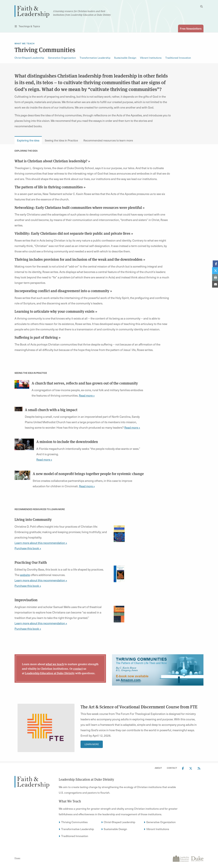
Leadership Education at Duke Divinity (50, 673)
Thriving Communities (74, 822)
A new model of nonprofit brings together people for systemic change (88, 474)
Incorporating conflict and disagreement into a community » (63, 291)
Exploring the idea (28, 140)
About (158, 768)
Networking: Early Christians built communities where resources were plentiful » (80, 207)
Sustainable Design (125, 58)
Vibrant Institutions (151, 58)
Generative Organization (62, 58)
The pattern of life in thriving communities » (50, 187)
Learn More (92, 744)
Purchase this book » (28, 548)
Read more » (87, 396)
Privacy (17, 858)
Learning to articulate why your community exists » (56, 311)
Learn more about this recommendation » (41, 543)
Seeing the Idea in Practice (61, 140)
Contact (172, 768)
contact (78, 669)
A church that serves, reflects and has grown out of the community (85, 383)
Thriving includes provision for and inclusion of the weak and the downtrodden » (80, 259)
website (25, 575)
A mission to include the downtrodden (67, 442)
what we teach (55, 664)
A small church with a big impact (51, 410)
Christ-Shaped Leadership (29, 58)
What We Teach (25, 44)
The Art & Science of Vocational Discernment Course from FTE (139, 707)
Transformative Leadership (95, 58)
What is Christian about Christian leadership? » (52, 161)
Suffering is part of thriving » (38, 337)
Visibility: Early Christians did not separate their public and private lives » (74, 233)
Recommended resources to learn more (108, 140)
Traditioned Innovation (178, 58)
